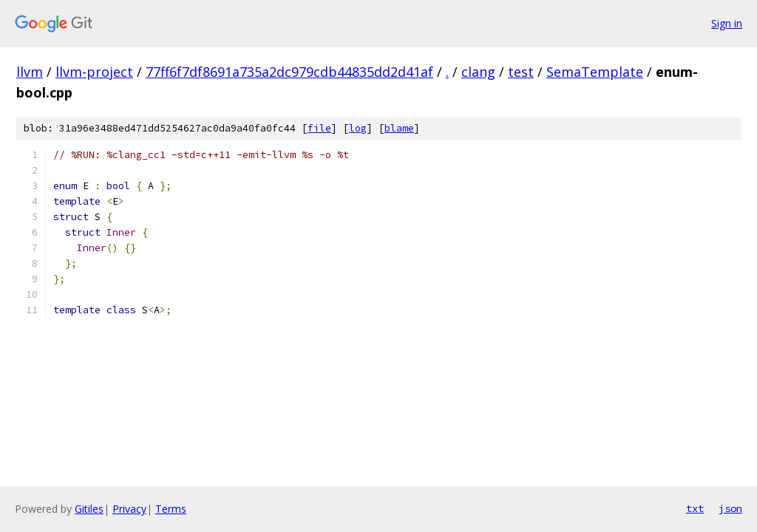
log (358, 128)
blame (399, 128)
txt (695, 508)
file (319, 128)
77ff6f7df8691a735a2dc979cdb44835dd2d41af (289, 72)
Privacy (129, 509)
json (730, 508)
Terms (171, 509)
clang (478, 72)
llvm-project (94, 72)
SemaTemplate (595, 72)
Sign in (727, 23)
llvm (30, 72)
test (521, 72)
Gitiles (89, 509)
